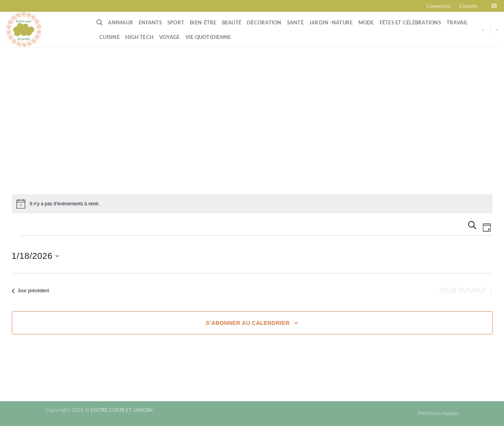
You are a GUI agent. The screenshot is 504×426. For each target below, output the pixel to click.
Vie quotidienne (208, 37)
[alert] (252, 204)
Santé (295, 22)
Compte (468, 6)
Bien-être (203, 22)
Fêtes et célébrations (410, 22)
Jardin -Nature (331, 22)
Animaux (120, 22)
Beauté (232, 22)
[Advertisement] (252, 106)
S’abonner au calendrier (248, 323)
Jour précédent (31, 291)
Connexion (438, 6)
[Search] (99, 22)
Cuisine (109, 37)
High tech (139, 37)
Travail (457, 22)
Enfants (150, 22)
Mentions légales (438, 413)
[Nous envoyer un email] (494, 6)
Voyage (170, 37)
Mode (366, 22)
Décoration (264, 22)
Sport (176, 22)
